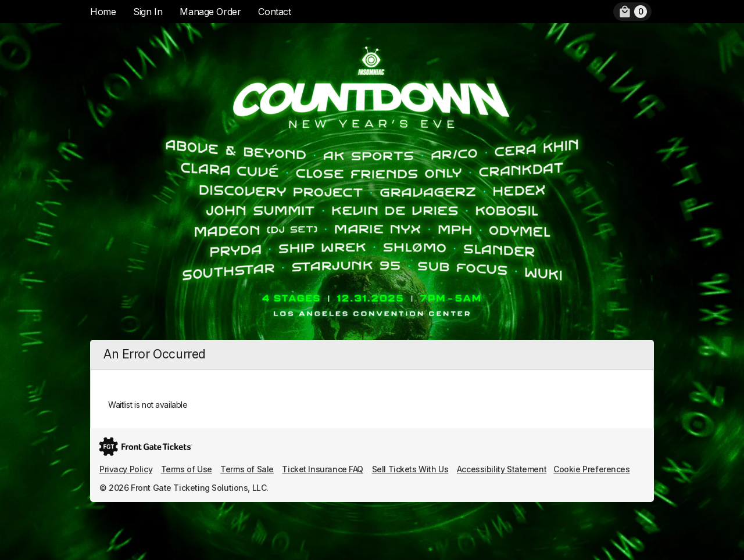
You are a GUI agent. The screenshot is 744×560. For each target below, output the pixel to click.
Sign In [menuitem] (148, 12)
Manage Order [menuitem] (210, 12)
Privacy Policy (126, 469)
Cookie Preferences (591, 469)
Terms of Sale (247, 469)
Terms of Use (187, 469)
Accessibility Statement (502, 469)
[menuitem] (632, 12)
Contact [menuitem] (274, 12)
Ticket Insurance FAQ (323, 469)
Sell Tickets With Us (410, 469)
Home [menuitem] (103, 12)
